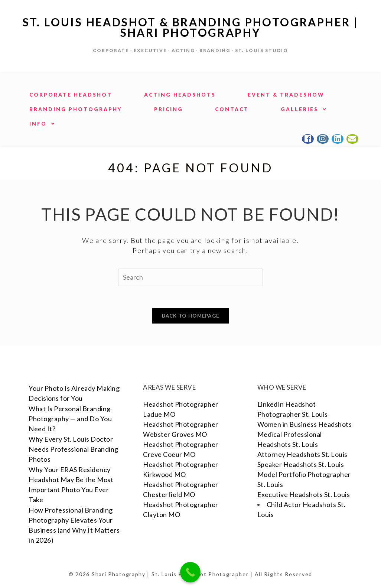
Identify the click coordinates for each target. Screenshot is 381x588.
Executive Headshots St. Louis (304, 494)
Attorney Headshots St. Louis (302, 454)
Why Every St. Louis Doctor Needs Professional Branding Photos (74, 449)
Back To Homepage (191, 316)
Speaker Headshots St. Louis (301, 464)
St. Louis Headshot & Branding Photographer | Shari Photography (191, 27)
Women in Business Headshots (305, 424)
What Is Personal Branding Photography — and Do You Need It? (70, 419)
